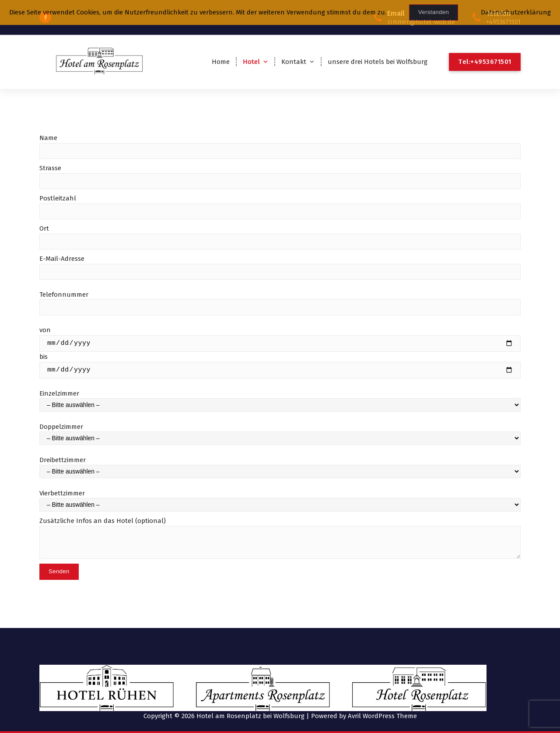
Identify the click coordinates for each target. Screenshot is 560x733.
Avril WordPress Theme (382, 715)
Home (221, 62)
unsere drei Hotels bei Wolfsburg (378, 62)
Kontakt (294, 62)
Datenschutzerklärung (516, 12)
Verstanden (434, 12)
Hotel (251, 62)
